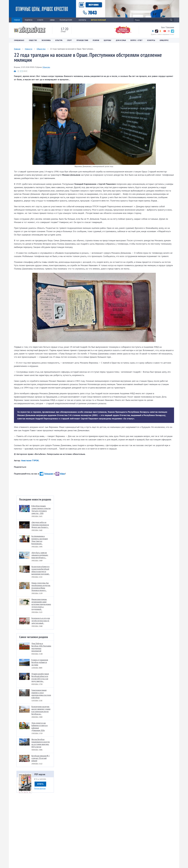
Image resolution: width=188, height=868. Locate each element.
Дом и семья (121, 40)
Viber (60, 474)
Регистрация (170, 27)
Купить (40, 784)
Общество (33, 40)
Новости (29, 49)
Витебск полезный (98, 20)
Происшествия (82, 40)
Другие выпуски (40, 788)
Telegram (46, 474)
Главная (17, 49)
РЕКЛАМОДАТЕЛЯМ (67, 20)
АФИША (52, 20)
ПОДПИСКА (29, 20)
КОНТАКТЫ (82, 20)
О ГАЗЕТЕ (41, 20)
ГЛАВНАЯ (17, 20)
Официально (19, 40)
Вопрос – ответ (136, 40)
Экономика (46, 40)
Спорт (69, 40)
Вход (163, 27)
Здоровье (107, 40)
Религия (96, 40)
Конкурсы (151, 40)
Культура (59, 40)
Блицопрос (164, 40)
